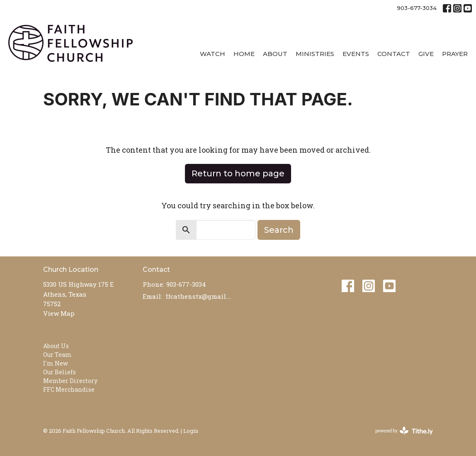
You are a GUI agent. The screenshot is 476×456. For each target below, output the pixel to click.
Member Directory (70, 381)
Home (244, 54)
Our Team (57, 355)
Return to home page (238, 173)
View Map (59, 313)
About (275, 54)
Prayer (455, 54)
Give (426, 54)
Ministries (315, 54)
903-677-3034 (417, 8)
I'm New (56, 363)
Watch (212, 54)
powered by (404, 431)
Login (191, 430)
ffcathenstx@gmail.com (200, 296)
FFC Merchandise (69, 389)
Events (356, 54)
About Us (56, 346)
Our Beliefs (59, 372)
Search (279, 230)
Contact (394, 54)
